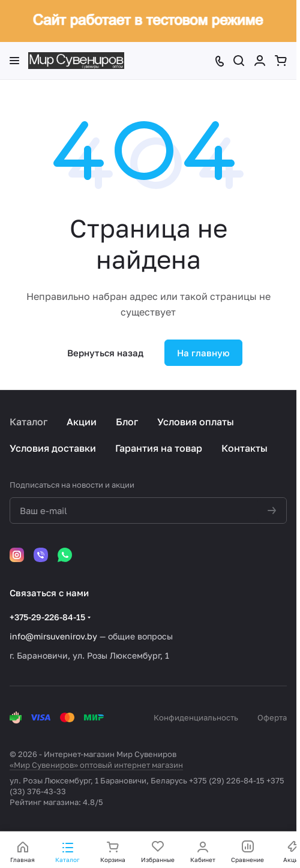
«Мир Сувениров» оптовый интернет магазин (96, 765)
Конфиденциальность (196, 717)
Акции (82, 422)
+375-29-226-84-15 (47, 617)
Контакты (244, 448)
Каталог (28, 422)
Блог (127, 422)
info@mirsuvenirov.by (53, 636)
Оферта (272, 717)
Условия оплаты (196, 422)
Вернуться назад (105, 353)
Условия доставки (53, 448)
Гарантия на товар (159, 448)
